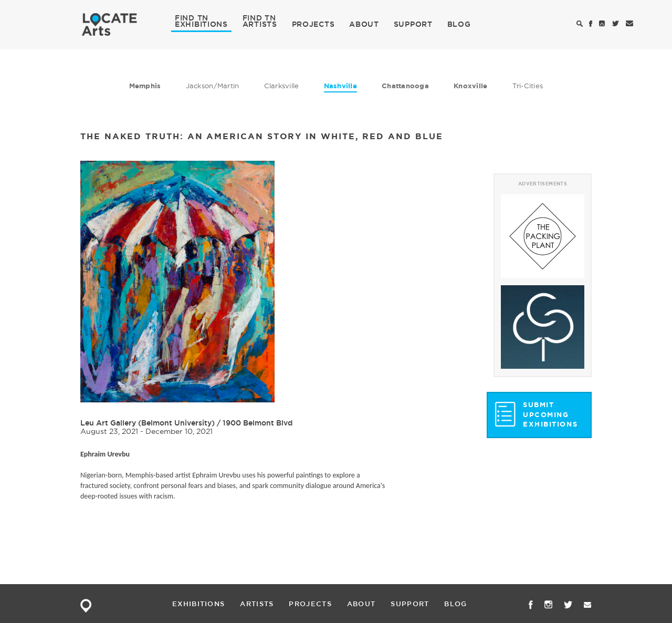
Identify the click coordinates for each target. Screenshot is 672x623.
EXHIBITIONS (201, 24)
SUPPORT (413, 24)
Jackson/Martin (213, 86)
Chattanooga (405, 86)
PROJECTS (313, 24)
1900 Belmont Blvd (258, 423)
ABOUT (364, 24)
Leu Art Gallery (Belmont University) (148, 423)
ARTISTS (260, 24)
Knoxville (470, 86)
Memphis (145, 86)
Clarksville (282, 86)
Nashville (340, 86)
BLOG (459, 24)
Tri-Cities (528, 86)
